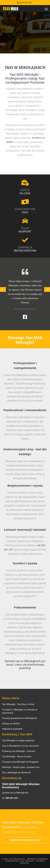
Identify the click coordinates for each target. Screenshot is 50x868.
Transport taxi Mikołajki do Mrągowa (20, 762)
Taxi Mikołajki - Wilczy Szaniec (17, 756)
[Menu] (46, 9)
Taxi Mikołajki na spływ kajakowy (18, 740)
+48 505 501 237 (25, 3)
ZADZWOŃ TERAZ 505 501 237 (25, 840)
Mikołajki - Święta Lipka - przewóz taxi (21, 767)
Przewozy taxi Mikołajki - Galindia (19, 751)
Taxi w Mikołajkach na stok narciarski (20, 746)
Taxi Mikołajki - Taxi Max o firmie (18, 704)
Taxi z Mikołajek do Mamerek (16, 772)
